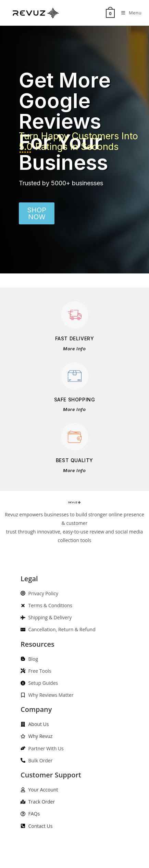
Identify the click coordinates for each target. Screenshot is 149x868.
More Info (74, 349)
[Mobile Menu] (129, 13)
